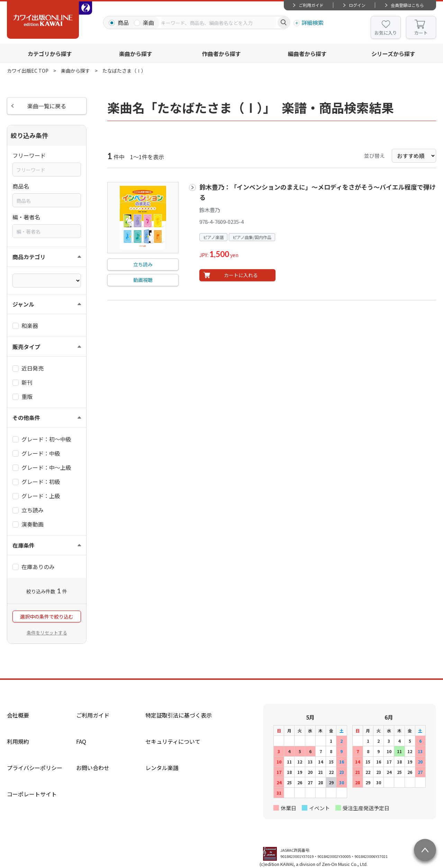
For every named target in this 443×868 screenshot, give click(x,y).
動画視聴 (143, 280)
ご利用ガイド (311, 5)
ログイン (357, 5)
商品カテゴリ (29, 257)
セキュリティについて (173, 741)
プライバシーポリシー (35, 768)
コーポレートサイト (32, 794)
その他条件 (26, 418)
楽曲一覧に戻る (47, 106)
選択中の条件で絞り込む (47, 616)
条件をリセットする (47, 633)
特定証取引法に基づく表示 (179, 715)
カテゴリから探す (50, 54)
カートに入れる (241, 275)
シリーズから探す (393, 54)
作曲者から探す (221, 54)
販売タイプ (26, 347)
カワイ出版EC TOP (28, 71)
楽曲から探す (136, 54)
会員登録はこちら (407, 5)
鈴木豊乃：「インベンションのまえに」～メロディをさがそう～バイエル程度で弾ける (318, 192)
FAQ (81, 741)
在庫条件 (24, 545)
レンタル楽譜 (162, 768)
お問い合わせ (93, 768)
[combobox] (218, 22)
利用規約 (18, 741)
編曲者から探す (307, 54)
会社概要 (18, 715)
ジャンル (23, 304)
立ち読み (143, 264)
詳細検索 (313, 22)
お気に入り (386, 33)
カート (421, 33)
